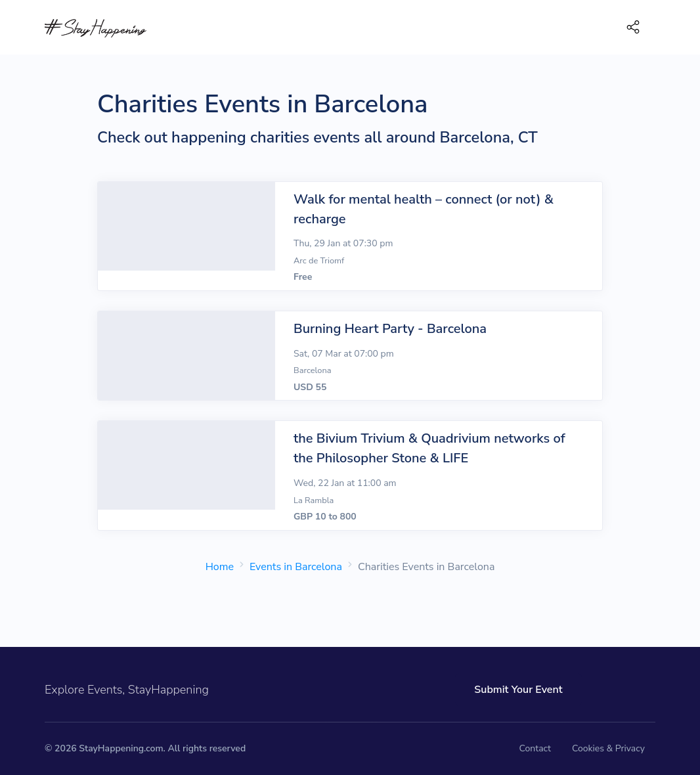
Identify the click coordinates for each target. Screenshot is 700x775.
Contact (535, 748)
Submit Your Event (518, 690)
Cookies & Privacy (608, 748)
